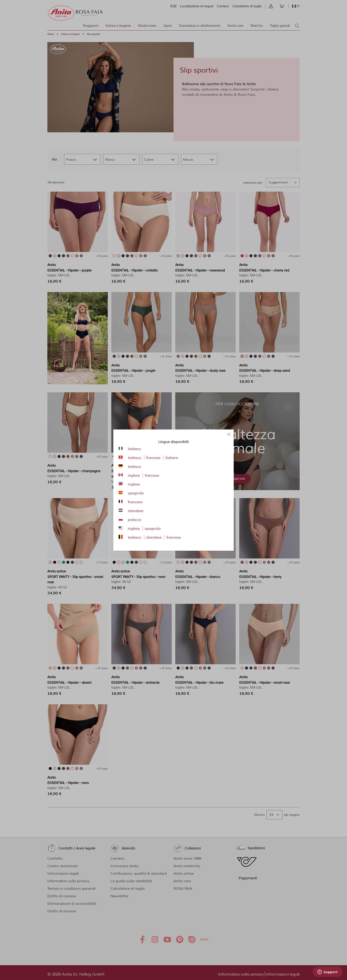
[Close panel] (229, 434)
